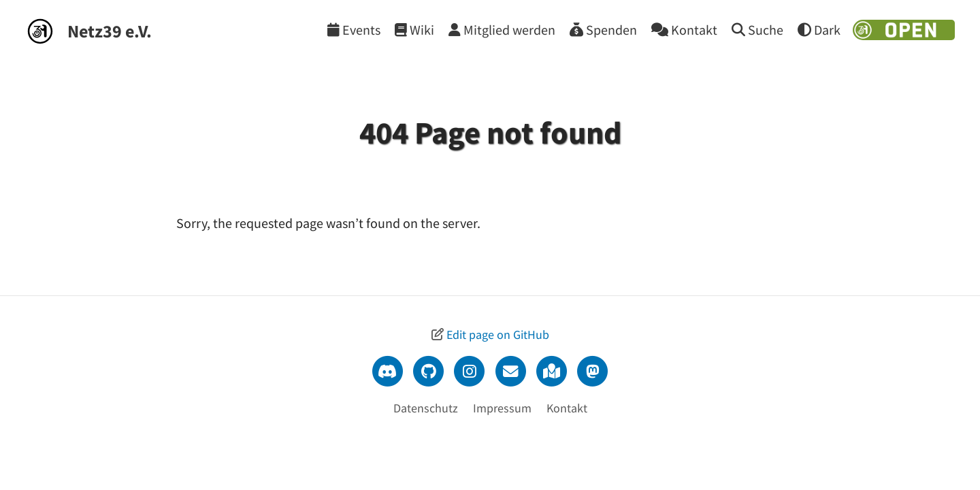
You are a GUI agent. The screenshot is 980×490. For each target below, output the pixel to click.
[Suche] (757, 30)
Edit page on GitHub (498, 334)
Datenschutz (426, 408)
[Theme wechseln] (819, 30)
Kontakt (567, 408)
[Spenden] (603, 30)
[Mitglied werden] (502, 30)
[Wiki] (414, 30)
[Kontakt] (684, 30)
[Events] (354, 30)
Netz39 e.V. (110, 31)
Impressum (502, 408)
